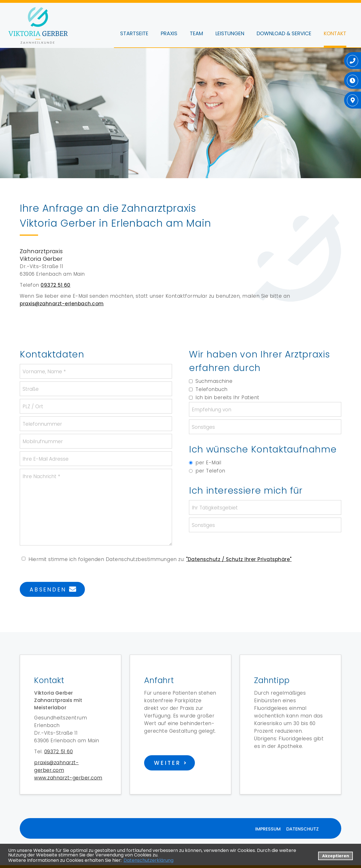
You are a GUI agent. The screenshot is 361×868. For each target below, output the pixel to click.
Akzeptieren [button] (336, 856)
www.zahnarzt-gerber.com (68, 778)
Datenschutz (302, 829)
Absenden (48, 590)
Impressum (268, 829)
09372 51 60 (56, 285)
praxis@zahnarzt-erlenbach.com (62, 304)
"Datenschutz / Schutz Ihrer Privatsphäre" (239, 559)
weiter (168, 763)
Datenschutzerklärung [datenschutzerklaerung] (148, 860)
